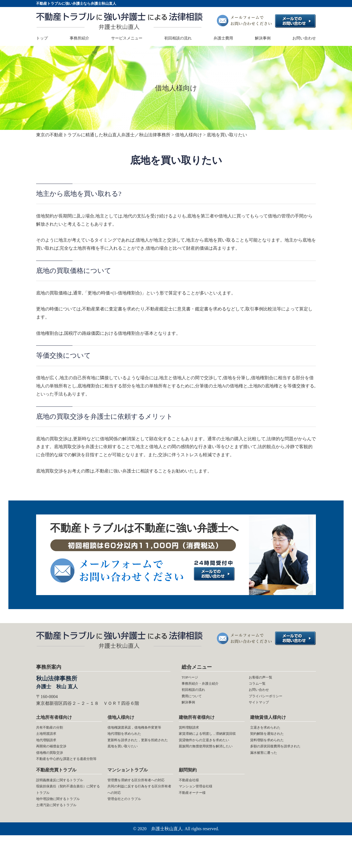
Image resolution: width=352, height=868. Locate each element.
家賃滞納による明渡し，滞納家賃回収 (210, 745)
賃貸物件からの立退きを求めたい (210, 761)
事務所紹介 (79, 38)
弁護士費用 (223, 38)
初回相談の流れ (178, 38)
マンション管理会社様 (201, 812)
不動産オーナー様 (197, 821)
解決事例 (263, 38)
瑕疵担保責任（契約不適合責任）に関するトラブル (65, 816)
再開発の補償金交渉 (56, 757)
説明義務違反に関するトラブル (67, 805)
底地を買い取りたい (128, 774)
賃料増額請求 (192, 733)
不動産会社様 (192, 805)
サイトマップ (262, 710)
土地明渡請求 (50, 741)
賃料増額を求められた (273, 749)
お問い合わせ (304, 38)
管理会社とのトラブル (130, 837)
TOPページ (193, 678)
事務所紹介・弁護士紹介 (206, 686)
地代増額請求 (50, 749)
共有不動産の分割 (54, 733)
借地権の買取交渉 (54, 765)
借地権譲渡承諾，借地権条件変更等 (139, 737)
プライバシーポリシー (271, 702)
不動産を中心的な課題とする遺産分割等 (67, 778)
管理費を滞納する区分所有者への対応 (139, 809)
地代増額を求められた (130, 749)
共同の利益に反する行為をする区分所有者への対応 (139, 825)
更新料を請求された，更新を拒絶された (139, 761)
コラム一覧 (260, 686)
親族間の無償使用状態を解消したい (210, 778)
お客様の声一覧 (264, 678)
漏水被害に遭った (268, 774)
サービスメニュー (127, 38)
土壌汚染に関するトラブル (63, 837)
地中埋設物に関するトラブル (65, 829)
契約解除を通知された (273, 741)
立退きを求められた (270, 733)
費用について (195, 702)
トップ (42, 38)
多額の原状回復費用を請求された (281, 761)
